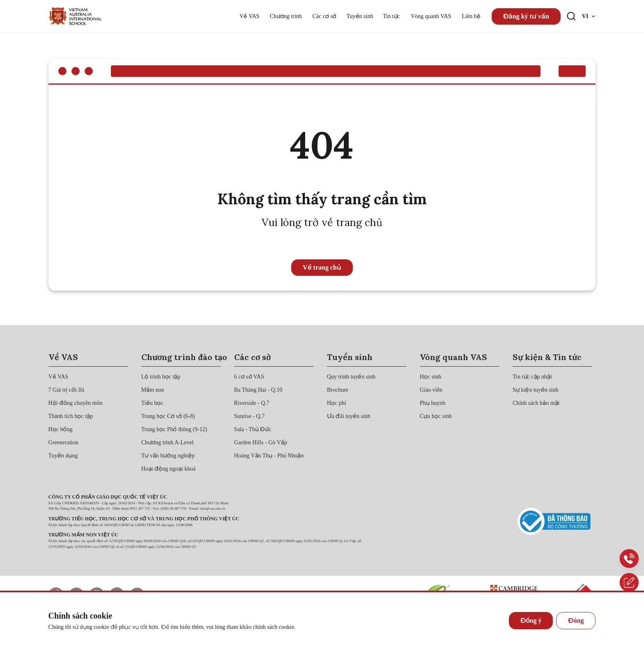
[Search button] (571, 16)
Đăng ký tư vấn (526, 16)
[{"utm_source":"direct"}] (75, 16)
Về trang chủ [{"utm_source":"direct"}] (322, 267)
